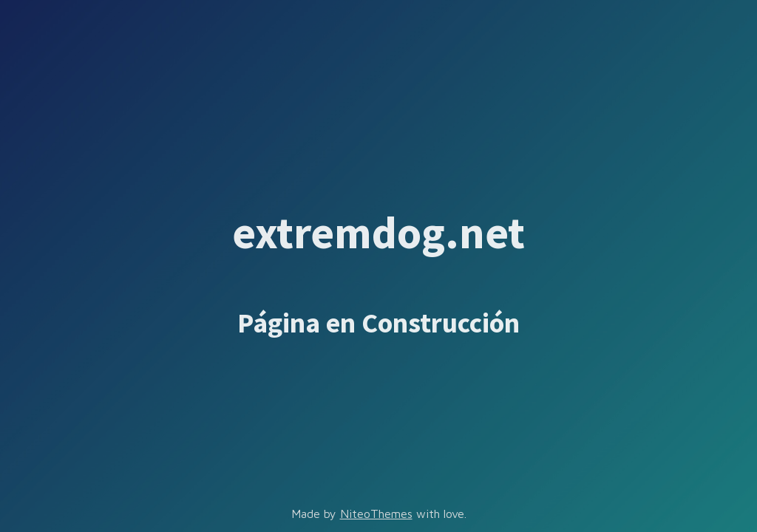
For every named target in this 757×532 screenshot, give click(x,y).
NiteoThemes (376, 514)
